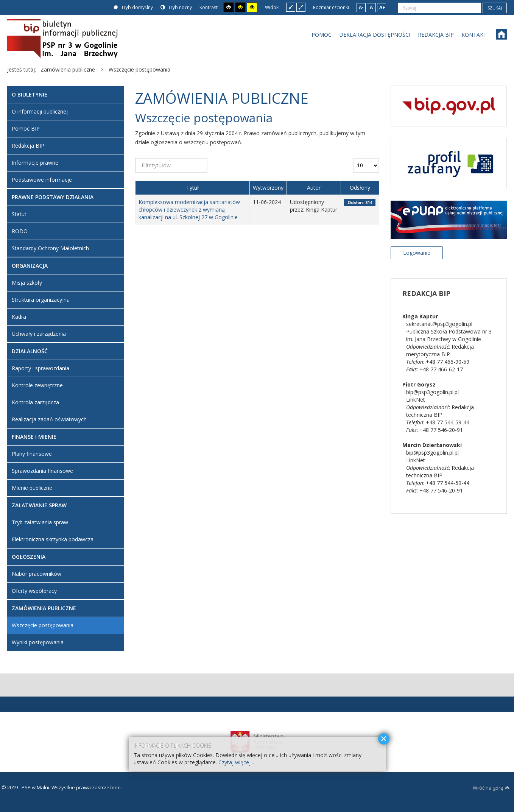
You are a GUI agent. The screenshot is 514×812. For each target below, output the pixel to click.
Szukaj (495, 8)
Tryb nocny (176, 7)
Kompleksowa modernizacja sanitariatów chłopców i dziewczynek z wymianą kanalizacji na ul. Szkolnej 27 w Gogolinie (189, 210)
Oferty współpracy (34, 591)
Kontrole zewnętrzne (37, 385)
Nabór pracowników (37, 574)
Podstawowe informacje (42, 180)
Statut (19, 214)
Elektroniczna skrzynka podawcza (53, 539)
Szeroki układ (301, 7)
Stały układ (291, 7)
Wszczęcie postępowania (43, 625)
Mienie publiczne (32, 488)
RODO (20, 231)
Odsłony (360, 188)
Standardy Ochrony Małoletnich (50, 248)
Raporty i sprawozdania (40, 368)
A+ (382, 7)
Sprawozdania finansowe (42, 471)
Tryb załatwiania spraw (40, 522)
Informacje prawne (35, 163)
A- (361, 7)
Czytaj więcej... (236, 762)
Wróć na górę (491, 788)
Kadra (19, 317)
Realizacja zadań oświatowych (49, 419)
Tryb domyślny (133, 7)
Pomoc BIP (26, 129)
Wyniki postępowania (38, 642)
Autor (314, 188)
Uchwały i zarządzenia (39, 334)
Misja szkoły (27, 283)
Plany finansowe (32, 454)
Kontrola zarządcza (35, 402)
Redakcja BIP (28, 146)
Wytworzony (268, 188)
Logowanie (417, 253)
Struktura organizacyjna (41, 300)
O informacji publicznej (40, 111)
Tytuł (192, 188)
